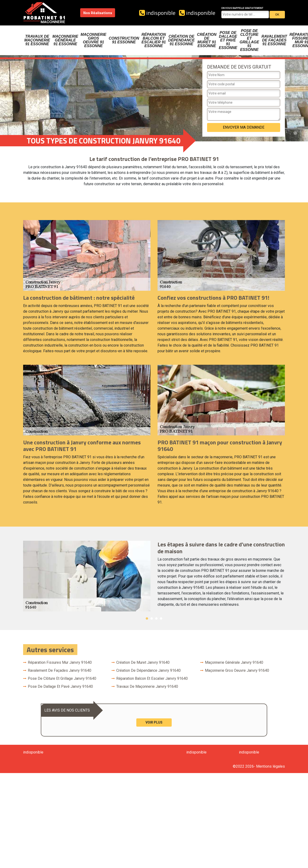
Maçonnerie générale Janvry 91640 (234, 662)
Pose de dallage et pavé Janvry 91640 (60, 686)
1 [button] (147, 618)
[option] (154, 576)
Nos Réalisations (98, 13)
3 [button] (156, 618)
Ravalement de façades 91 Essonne (274, 40)
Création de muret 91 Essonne (207, 40)
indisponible (157, 13)
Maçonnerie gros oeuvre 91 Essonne (94, 40)
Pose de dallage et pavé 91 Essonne (228, 40)
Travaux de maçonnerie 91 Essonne (37, 40)
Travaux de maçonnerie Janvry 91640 (147, 686)
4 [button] (161, 618)
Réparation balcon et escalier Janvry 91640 (152, 678)
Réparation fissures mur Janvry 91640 (60, 662)
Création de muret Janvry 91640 (143, 662)
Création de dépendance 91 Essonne (181, 40)
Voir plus (154, 722)
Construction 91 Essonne (124, 40)
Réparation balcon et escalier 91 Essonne (154, 40)
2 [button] (152, 618)
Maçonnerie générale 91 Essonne (65, 40)
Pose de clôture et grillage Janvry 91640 (62, 678)
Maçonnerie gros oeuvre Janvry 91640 (237, 670)
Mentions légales (271, 766)
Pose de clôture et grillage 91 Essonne (249, 40)
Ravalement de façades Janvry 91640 (60, 670)
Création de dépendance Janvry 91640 (148, 670)
